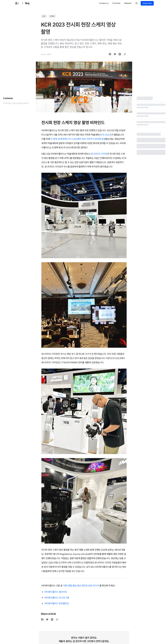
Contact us (104, 3)
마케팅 (52, 16)
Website (128, 3)
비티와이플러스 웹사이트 (56, 592)
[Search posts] (137, 3)
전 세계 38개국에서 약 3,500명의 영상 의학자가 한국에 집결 (78, 139)
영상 (44, 16)
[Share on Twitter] (115, 54)
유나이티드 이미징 (99, 154)
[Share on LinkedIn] (120, 54)
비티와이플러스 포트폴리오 (57, 603)
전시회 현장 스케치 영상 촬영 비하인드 (16, 103)
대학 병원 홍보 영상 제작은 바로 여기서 (81, 586)
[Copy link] (125, 54)
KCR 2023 (105, 135)
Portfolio (116, 3)
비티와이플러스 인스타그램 (57, 598)
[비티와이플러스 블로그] (17, 3)
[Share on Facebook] (110, 54)
